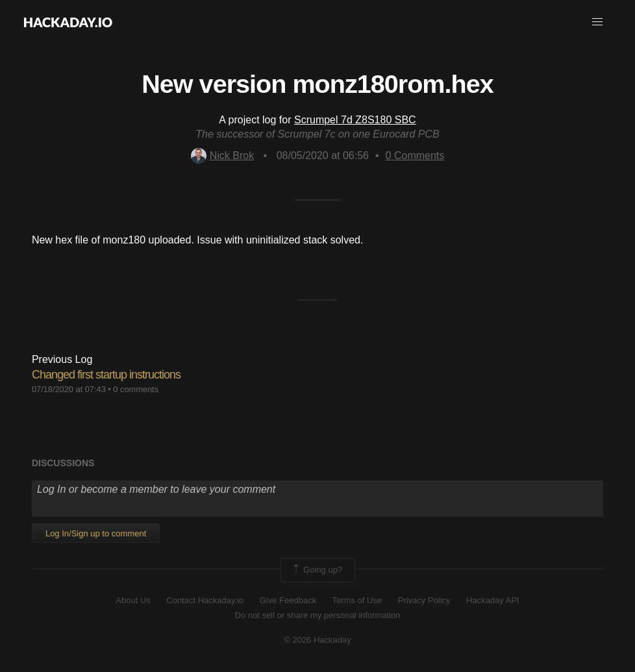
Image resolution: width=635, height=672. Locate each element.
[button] (597, 22)
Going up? (317, 570)
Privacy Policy (424, 600)
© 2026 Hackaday (317, 640)
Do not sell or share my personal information (317, 615)
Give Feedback (288, 600)
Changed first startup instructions (106, 375)
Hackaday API (493, 600)
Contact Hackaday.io (205, 600)
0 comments (136, 389)
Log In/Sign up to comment (96, 533)
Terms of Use (357, 600)
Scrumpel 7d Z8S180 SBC (355, 120)
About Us (133, 600)
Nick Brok (222, 156)
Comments (415, 156)
